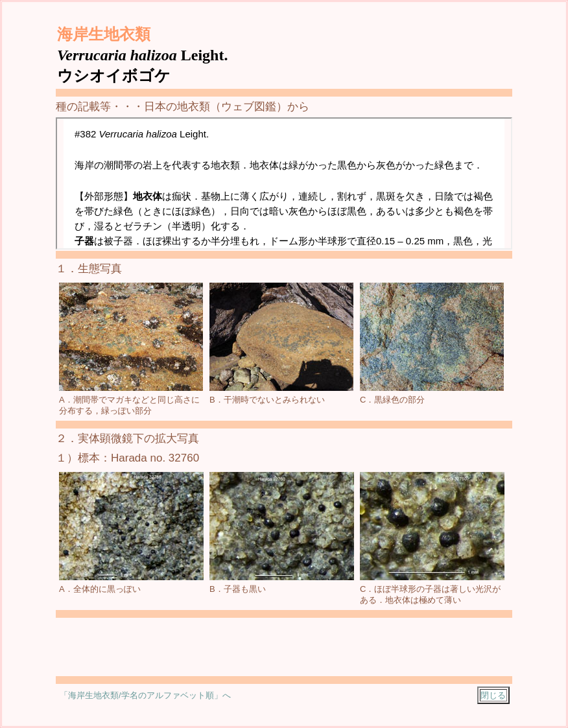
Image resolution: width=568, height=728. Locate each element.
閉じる (493, 695)
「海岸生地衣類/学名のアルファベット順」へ (145, 695)
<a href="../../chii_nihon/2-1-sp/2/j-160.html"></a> (284, 183)
